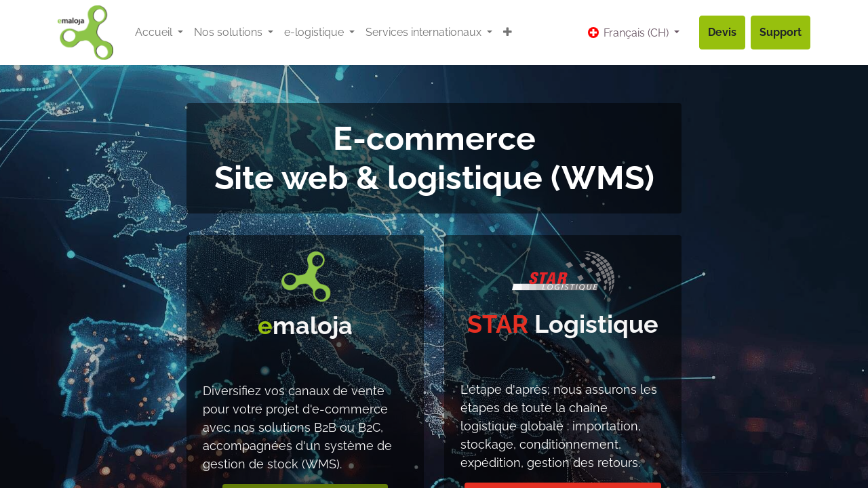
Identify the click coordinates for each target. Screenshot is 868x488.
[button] (508, 33)
